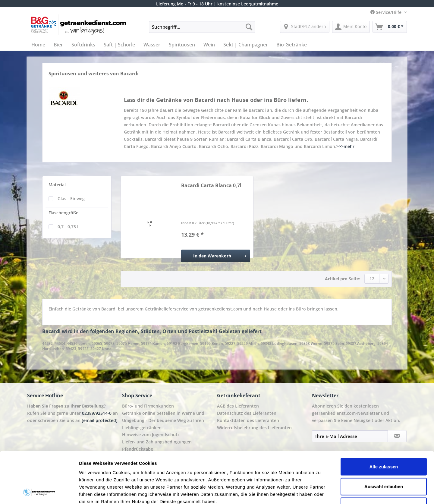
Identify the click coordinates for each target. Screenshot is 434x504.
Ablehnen (384, 458)
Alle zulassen (384, 418)
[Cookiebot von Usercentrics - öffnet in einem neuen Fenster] (39, 492)
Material (57, 185)
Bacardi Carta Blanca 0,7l (211, 186)
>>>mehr (345, 146)
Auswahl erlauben (384, 438)
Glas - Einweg (71, 198)
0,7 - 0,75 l (68, 227)
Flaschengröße (63, 213)
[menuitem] (202, 30)
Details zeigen (321, 492)
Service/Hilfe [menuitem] (387, 12)
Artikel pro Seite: (343, 279)
